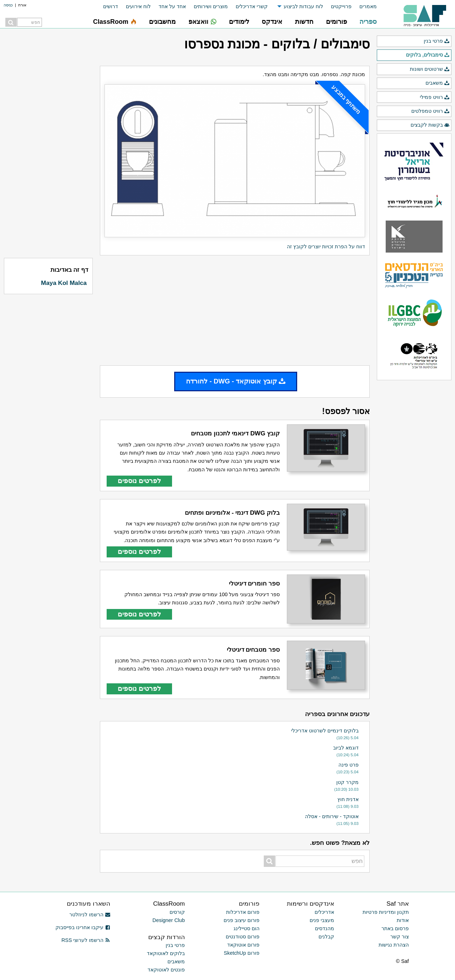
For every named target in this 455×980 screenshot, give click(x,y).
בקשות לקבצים (430, 125)
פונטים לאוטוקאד (166, 970)
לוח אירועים (138, 6)
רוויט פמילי (435, 97)
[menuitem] (364, 7)
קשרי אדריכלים (252, 6)
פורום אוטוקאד (243, 945)
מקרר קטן (347, 782)
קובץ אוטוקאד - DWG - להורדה (236, 381)
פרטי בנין (437, 41)
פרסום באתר (395, 928)
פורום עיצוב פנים (242, 920)
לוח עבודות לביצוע (303, 6)
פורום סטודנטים (243, 937)
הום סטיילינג (247, 928)
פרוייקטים (341, 6)
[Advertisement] (235, 311)
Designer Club (169, 920)
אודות (403, 920)
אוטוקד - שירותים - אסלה (332, 816)
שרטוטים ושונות (430, 69)
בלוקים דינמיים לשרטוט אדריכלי (325, 731)
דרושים (111, 6)
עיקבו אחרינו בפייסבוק (83, 927)
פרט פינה (349, 765)
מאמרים (368, 6)
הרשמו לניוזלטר (90, 915)
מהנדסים (325, 928)
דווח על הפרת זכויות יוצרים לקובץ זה (326, 247)
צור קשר (400, 937)
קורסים (177, 912)
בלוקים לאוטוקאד (166, 953)
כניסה (8, 5)
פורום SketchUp (242, 953)
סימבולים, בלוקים (428, 55)
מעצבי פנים (322, 920)
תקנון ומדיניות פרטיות (386, 912)
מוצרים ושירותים (211, 6)
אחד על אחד (172, 6)
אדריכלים (324, 912)
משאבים (438, 83)
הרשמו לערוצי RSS (86, 940)
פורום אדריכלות (243, 912)
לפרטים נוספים (139, 481)
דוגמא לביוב (346, 748)
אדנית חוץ (348, 799)
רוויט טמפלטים (430, 111)
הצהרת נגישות (394, 945)
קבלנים (326, 937)
